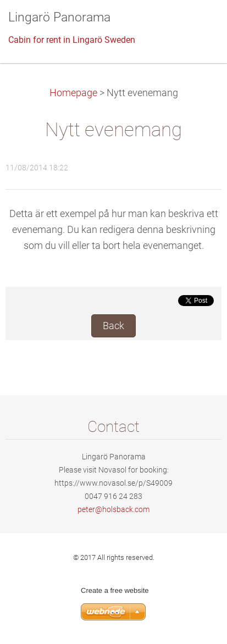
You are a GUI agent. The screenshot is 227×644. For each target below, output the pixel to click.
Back (113, 326)
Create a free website (115, 590)
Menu (197, 25)
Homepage (73, 93)
